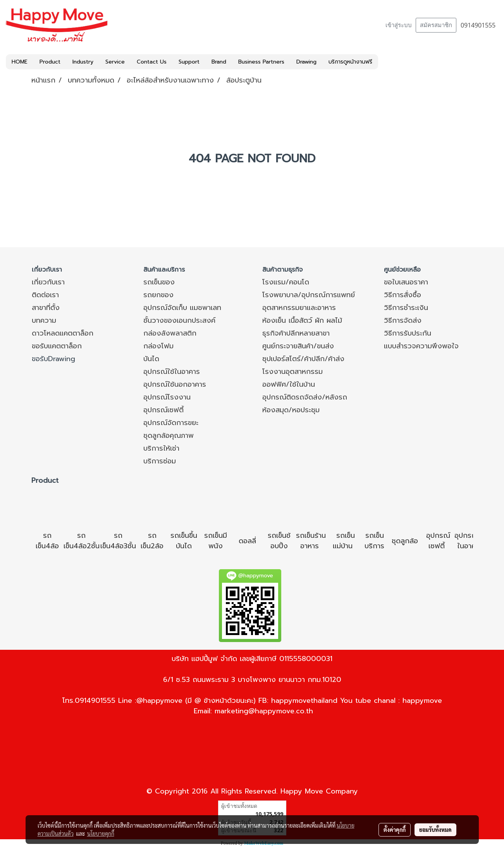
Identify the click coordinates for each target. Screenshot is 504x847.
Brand (219, 62)
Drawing (306, 62)
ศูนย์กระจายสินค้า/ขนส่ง (298, 346)
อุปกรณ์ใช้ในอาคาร (172, 372)
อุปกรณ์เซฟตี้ (163, 410)
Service (115, 62)
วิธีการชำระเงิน (406, 308)
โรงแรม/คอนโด (286, 282)
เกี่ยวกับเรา (48, 282)
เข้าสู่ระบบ (399, 25)
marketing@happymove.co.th (264, 711)
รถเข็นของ (159, 282)
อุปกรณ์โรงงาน (167, 397)
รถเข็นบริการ (374, 541)
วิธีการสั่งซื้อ (403, 295)
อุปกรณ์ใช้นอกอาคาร (175, 384)
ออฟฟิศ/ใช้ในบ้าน (289, 384)
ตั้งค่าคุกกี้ (395, 830)
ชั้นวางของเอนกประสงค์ (179, 320)
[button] (385, 62)
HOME (20, 62)
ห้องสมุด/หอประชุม (291, 410)
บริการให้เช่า (161, 448)
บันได (151, 359)
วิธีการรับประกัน (408, 333)
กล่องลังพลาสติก (170, 333)
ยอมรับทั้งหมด (435, 830)
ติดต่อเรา (45, 295)
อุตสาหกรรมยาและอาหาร (299, 308)
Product (50, 62)
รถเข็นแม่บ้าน (344, 541)
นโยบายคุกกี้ (101, 833)
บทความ (44, 320)
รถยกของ (158, 295)
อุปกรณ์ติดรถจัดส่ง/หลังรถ (305, 397)
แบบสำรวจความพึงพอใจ (421, 346)
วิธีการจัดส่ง (403, 320)
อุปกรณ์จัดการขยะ (171, 423)
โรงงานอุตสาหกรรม (292, 372)
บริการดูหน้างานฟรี (350, 62)
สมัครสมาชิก (436, 25)
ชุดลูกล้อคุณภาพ (169, 436)
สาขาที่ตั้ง (46, 308)
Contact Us (152, 62)
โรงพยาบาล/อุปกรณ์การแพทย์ (309, 295)
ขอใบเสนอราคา (406, 282)
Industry (83, 62)
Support (189, 62)
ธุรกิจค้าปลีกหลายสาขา (296, 333)
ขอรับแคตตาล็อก (57, 346)
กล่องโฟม (158, 346)
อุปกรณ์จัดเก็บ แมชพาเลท (182, 308)
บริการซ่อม (160, 461)
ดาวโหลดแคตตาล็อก (63, 333)
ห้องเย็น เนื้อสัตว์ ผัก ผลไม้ (302, 320)
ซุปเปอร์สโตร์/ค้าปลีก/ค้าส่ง (303, 359)
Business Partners (261, 62)
